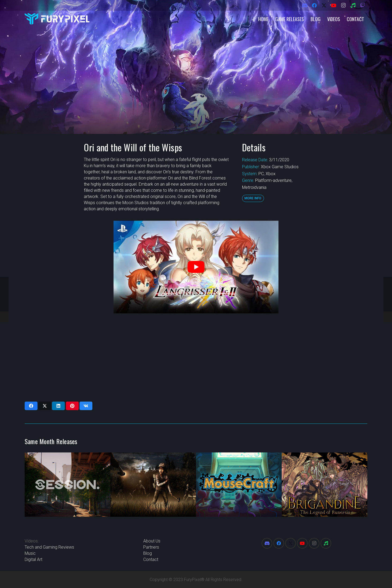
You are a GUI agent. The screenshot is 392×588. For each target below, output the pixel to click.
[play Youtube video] (196, 267)
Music (30, 553)
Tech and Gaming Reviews (49, 547)
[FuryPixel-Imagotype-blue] (57, 19)
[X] (324, 5)
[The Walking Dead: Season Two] (153, 485)
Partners (151, 547)
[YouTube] (334, 5)
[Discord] (305, 5)
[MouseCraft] (239, 485)
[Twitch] (363, 5)
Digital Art (33, 559)
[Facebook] (314, 5)
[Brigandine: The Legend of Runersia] (325, 485)
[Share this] (31, 406)
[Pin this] (72, 406)
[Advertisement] (194, 357)
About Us (152, 541)
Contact (151, 559)
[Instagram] (343, 5)
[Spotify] (353, 5)
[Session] (67, 485)
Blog (148, 553)
